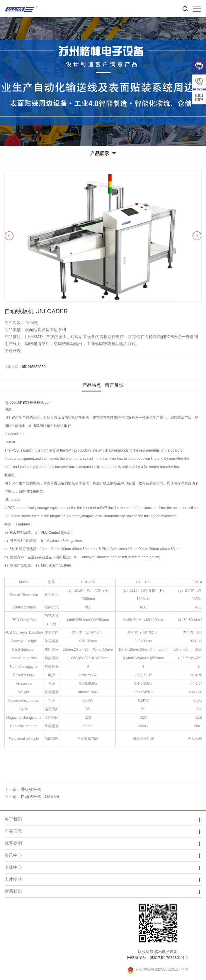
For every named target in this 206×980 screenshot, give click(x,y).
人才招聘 (13, 879)
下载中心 (13, 867)
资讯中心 (13, 855)
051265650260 (34, 367)
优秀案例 (13, 843)
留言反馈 (114, 385)
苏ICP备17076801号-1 (169, 958)
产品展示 (13, 831)
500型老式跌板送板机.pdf (30, 403)
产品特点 (92, 385)
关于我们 (13, 819)
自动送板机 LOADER (40, 796)
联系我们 (13, 891)
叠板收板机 (31, 789)
